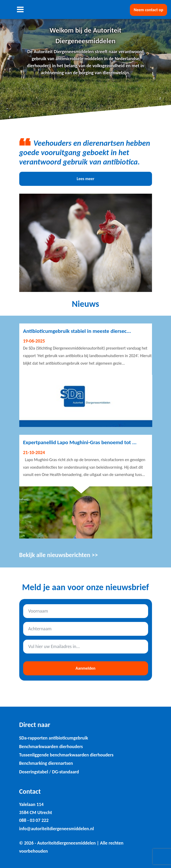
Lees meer (86, 179)
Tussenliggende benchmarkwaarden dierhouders (66, 755)
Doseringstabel (34, 772)
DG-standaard (65, 772)
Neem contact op (148, 10)
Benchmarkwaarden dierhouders (51, 747)
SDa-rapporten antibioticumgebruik (54, 738)
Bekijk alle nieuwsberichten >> (59, 555)
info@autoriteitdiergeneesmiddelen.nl (57, 829)
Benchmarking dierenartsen (46, 763)
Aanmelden (85, 668)
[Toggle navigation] (20, 10)
